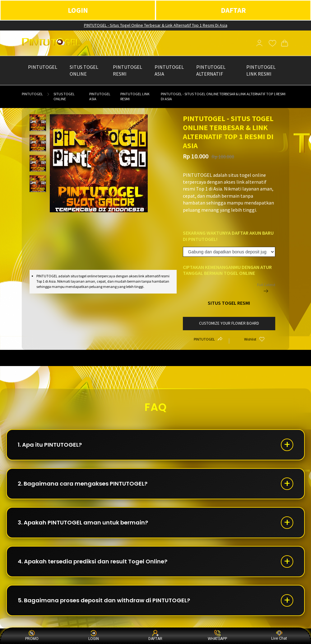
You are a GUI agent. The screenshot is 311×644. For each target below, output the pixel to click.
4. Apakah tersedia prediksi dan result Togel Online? (93, 561)
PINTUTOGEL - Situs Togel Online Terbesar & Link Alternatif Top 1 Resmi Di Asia (156, 25)
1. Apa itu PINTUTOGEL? (50, 445)
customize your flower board (229, 323)
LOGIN (78, 10)
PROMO (32, 635)
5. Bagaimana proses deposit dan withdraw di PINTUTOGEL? (104, 600)
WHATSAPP (217, 635)
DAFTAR (233, 10)
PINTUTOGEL (32, 94)
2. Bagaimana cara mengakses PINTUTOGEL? (83, 484)
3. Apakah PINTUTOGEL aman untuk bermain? (83, 522)
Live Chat (279, 635)
